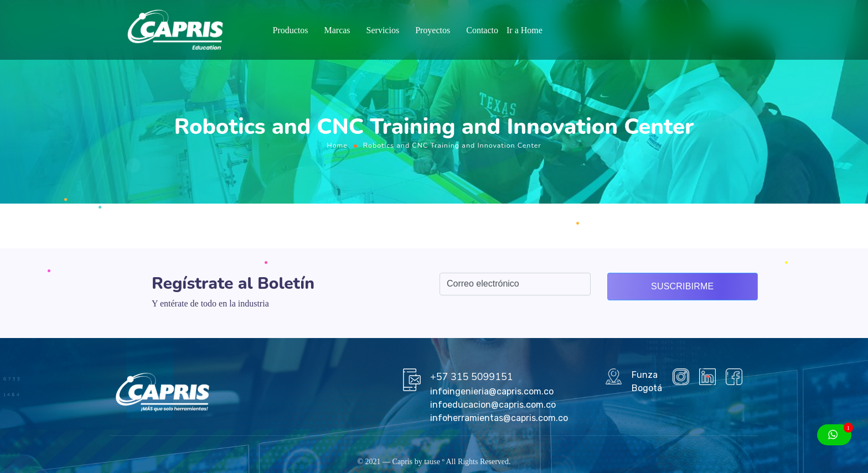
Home (337, 145)
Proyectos (433, 30)
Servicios (383, 30)
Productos (290, 30)
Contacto (482, 30)
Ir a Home (525, 30)
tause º (434, 462)
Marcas (337, 30)
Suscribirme (682, 286)
